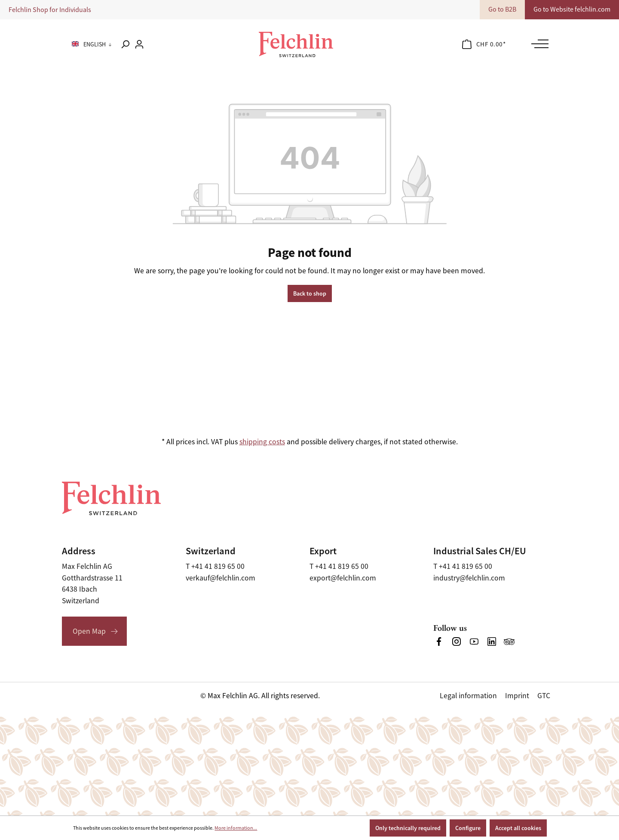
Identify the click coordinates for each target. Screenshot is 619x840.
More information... (236, 828)
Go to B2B (502, 9)
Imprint (517, 696)
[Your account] (139, 44)
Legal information (468, 696)
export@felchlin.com (343, 578)
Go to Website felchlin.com (572, 9)
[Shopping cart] (484, 44)
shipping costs (262, 442)
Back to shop (310, 293)
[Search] (125, 44)
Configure (468, 828)
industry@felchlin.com (469, 578)
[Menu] (538, 44)
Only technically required (408, 828)
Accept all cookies (518, 828)
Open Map (89, 631)
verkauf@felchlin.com (221, 578)
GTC (544, 696)
